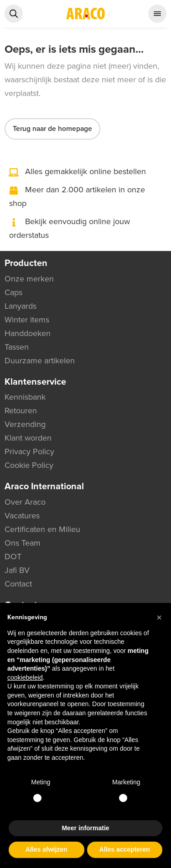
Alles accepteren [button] (125, 849)
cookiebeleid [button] (25, 677)
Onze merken (29, 279)
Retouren (21, 411)
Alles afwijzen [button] (47, 849)
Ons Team (23, 543)
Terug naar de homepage (52, 129)
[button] (159, 617)
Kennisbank (25, 397)
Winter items (27, 320)
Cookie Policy (29, 465)
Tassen (17, 347)
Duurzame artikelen (40, 361)
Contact (18, 584)
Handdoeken (28, 333)
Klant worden (28, 438)
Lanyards (21, 306)
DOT (13, 557)
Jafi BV (17, 570)
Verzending (25, 424)
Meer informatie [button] (85, 828)
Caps (13, 292)
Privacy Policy (29, 452)
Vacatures (22, 516)
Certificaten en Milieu (42, 529)
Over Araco (25, 502)
